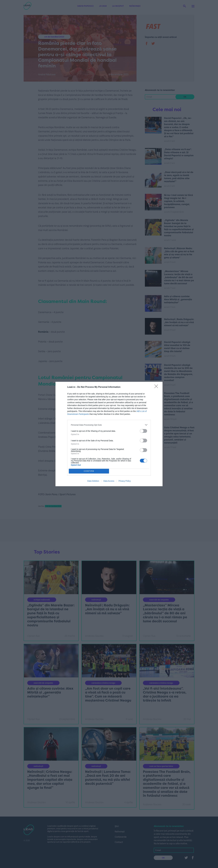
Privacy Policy (125, 481)
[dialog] (109, 434)
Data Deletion (93, 481)
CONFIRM (89, 471)
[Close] (157, 387)
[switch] (143, 431)
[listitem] (109, 425)
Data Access (109, 481)
